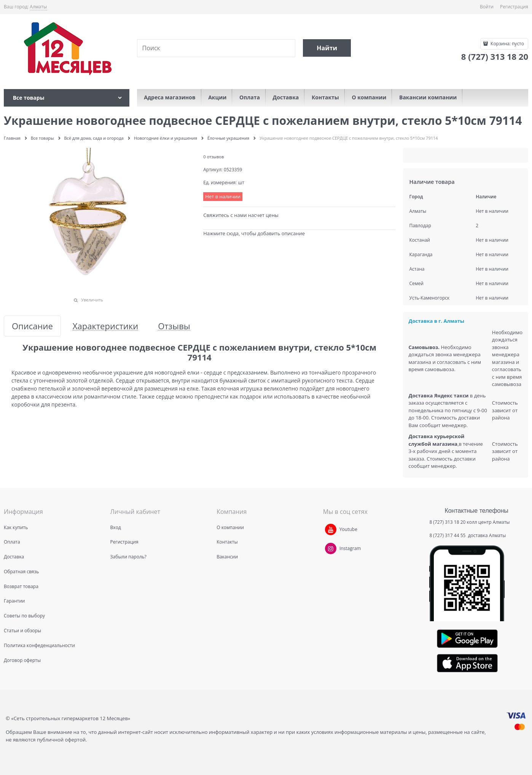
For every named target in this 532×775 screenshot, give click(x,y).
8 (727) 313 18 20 (447, 522)
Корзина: (507, 44)
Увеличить (92, 300)
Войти (487, 7)
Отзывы (174, 326)
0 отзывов (213, 157)
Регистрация (514, 7)
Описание (32, 326)
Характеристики (105, 326)
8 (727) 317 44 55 (448, 535)
